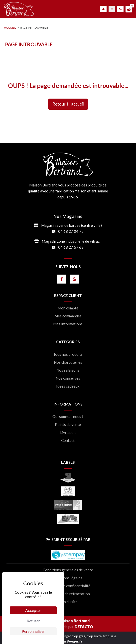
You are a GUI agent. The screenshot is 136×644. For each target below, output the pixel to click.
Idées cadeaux (68, 386)
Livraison (68, 433)
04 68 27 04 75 (71, 231)
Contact (68, 440)
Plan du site (68, 602)
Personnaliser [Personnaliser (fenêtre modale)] (33, 631)
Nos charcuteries (68, 362)
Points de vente (68, 425)
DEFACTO (84, 627)
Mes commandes (68, 316)
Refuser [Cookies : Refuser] (33, 621)
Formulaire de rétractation (68, 594)
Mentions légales (68, 578)
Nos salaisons (68, 370)
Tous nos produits (68, 354)
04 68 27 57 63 (71, 247)
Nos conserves (68, 378)
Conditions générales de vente (68, 570)
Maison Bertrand (75, 621)
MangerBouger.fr (68, 641)
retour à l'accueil (68, 104)
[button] (129, 9)
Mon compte (68, 308)
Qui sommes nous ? (68, 417)
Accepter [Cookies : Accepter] (33, 610)
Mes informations (68, 324)
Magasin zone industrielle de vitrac (71, 241)
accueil (10, 28)
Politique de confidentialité (68, 586)
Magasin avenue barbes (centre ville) (71, 225)
